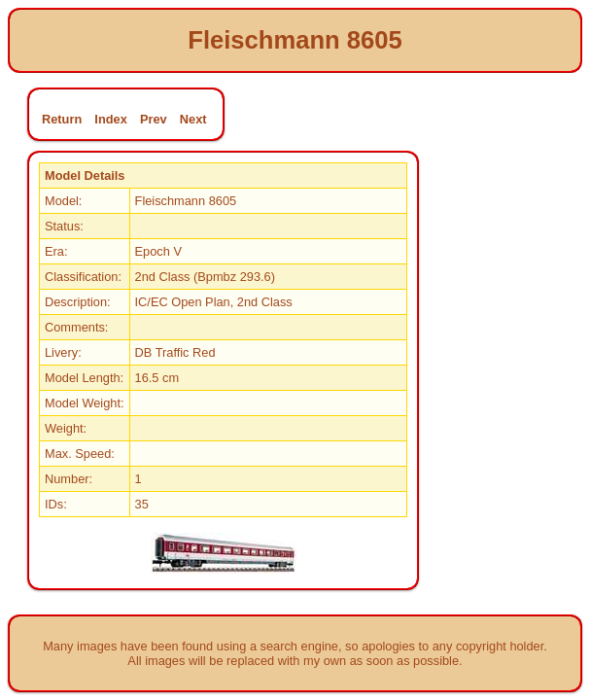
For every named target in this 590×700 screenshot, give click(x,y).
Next (193, 119)
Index (110, 119)
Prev (154, 119)
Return (62, 119)
